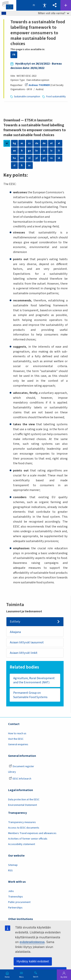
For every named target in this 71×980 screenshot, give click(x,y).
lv (51, 151)
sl (14, 165)
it (44, 151)
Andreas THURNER (37, 85)
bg (14, 143)
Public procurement (19, 902)
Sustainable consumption (27, 97)
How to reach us (17, 733)
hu (14, 158)
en (14, 151)
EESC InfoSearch (20, 779)
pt (44, 158)
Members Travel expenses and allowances (32, 833)
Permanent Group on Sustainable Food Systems (30, 695)
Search (36, 977)
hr (37, 151)
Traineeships (16, 897)
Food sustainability (56, 97)
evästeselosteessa (32, 942)
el (59, 143)
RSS (10, 871)
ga (29, 151)
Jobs (11, 891)
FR (14, 55)
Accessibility (44, 5)
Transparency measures (22, 822)
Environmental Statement (23, 805)
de (44, 143)
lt (59, 151)
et (51, 143)
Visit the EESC (16, 739)
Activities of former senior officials (28, 839)
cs (29, 143)
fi (22, 165)
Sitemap (13, 865)
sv (29, 165)
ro (51, 158)
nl (29, 158)
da (37, 143)
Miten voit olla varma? (54, 13)
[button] (55, 5)
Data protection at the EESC (24, 800)
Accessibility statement (22, 844)
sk (59, 158)
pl (37, 158)
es (22, 143)
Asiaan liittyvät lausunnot (27, 642)
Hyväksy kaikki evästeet (33, 961)
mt (22, 158)
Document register (21, 766)
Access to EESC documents (24, 828)
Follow (66, 5)
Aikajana (15, 632)
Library (12, 772)
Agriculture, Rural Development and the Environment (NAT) (34, 680)
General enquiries (18, 744)
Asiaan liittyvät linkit (24, 653)
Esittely (15, 622)
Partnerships (15, 908)
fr (22, 151)
